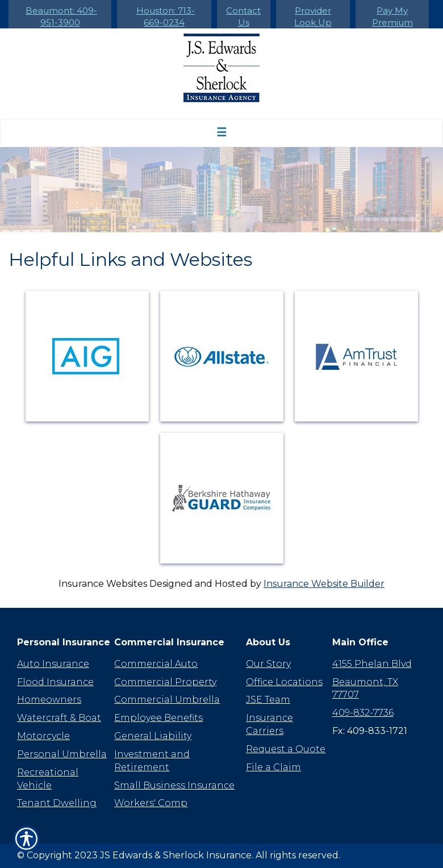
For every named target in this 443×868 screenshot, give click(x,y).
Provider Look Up (313, 16)
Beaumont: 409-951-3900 (61, 16)
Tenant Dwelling (57, 803)
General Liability (153, 736)
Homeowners (49, 700)
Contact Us (243, 16)
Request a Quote (286, 749)
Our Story (268, 664)
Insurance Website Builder (324, 584)
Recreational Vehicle (48, 779)
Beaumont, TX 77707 (365, 688)
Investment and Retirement (152, 761)
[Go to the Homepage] (221, 68)
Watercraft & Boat (59, 718)
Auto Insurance (53, 664)
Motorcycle (43, 736)
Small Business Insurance (174, 785)
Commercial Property (165, 682)
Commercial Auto (156, 664)
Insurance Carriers (269, 724)
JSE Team (268, 700)
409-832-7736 (363, 713)
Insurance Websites (103, 584)
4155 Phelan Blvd (372, 664)
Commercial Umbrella (167, 700)
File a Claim (273, 767)
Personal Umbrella (62, 754)
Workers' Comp (151, 803)
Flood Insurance (55, 682)
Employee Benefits (158, 718)
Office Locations (284, 682)
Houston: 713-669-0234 (166, 16)
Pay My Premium (392, 16)
